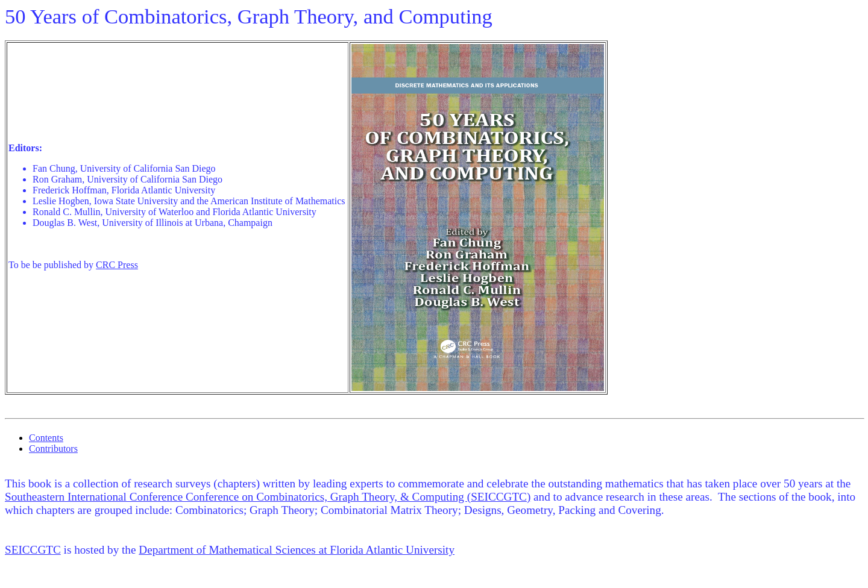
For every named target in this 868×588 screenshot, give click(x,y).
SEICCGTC (33, 550)
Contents (46, 438)
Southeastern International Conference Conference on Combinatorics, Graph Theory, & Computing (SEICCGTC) (268, 497)
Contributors (53, 449)
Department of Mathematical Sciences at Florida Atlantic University (297, 550)
